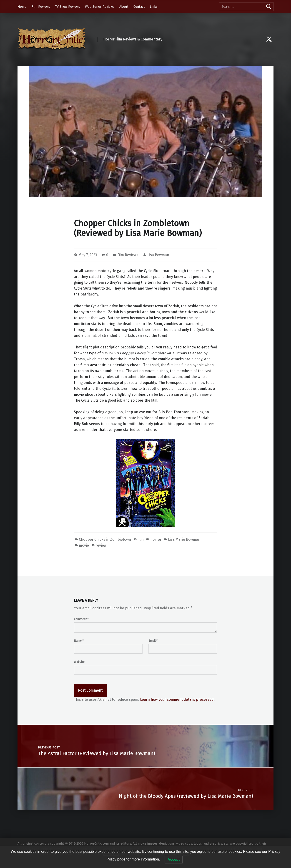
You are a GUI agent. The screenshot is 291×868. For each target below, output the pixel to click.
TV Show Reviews (68, 7)
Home (22, 7)
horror (156, 539)
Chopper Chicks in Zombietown (105, 539)
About (124, 7)
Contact (139, 7)
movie (84, 545)
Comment (81, 619)
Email (153, 641)
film (141, 539)
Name (79, 641)
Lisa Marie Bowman (184, 539)
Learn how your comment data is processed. (177, 699)
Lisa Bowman (158, 255)
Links (154, 7)
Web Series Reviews (100, 7)
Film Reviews (41, 7)
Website (79, 662)
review (101, 545)
